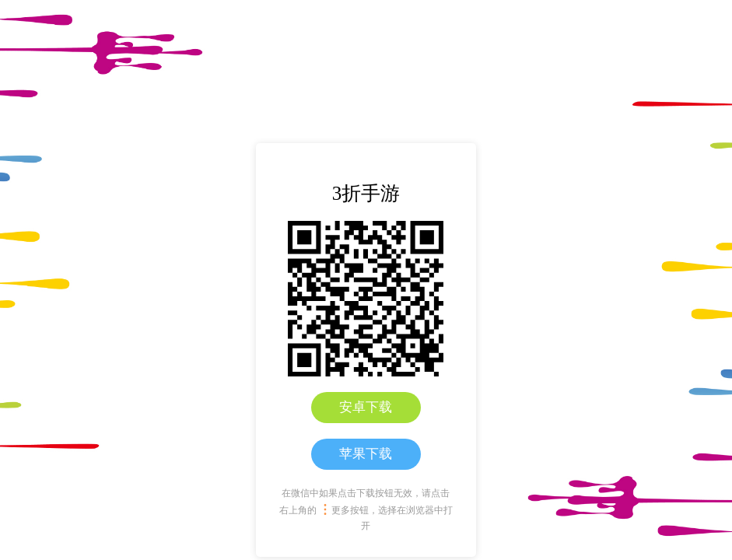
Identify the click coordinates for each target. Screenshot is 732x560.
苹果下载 (366, 454)
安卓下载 (366, 407)
